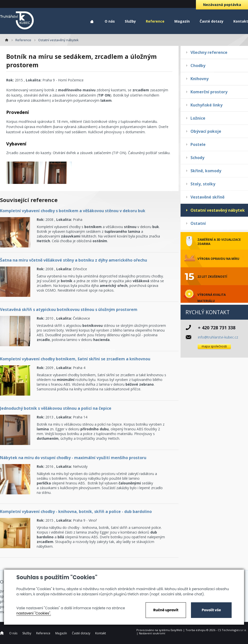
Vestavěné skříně (207, 197)
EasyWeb (176, 630)
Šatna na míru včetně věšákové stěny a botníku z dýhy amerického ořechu (74, 260)
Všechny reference (209, 52)
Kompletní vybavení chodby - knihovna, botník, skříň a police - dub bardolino (76, 511)
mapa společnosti (214, 346)
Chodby (198, 66)
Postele (198, 144)
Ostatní (198, 223)
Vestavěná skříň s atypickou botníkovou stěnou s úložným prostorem (69, 309)
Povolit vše (211, 610)
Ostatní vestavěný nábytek (218, 210)
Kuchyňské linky (206, 105)
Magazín (182, 21)
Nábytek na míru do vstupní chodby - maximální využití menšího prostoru (73, 458)
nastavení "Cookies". (34, 613)
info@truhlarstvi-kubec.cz (218, 337)
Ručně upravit (166, 610)
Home (92, 22)
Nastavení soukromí (152, 633)
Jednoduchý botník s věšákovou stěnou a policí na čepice (56, 408)
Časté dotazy (212, 21)
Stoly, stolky (203, 184)
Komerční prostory (209, 92)
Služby (130, 21)
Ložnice (198, 118)
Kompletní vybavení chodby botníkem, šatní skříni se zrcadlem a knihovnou (75, 359)
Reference (155, 21)
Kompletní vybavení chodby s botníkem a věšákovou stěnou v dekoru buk (73, 211)
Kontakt (241, 21)
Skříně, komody (206, 171)
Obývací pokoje (206, 131)
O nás (110, 21)
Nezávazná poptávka (222, 5)
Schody (197, 158)
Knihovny (200, 79)
